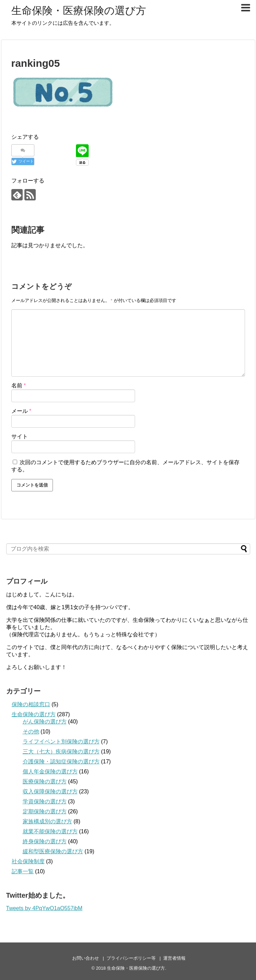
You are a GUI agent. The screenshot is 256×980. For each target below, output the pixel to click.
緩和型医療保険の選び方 (53, 851)
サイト (20, 436)
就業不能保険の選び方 (50, 831)
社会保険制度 (28, 861)
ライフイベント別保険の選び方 (61, 742)
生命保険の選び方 (34, 714)
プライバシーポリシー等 (131, 958)
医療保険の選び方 (45, 781)
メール (21, 411)
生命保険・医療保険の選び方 (79, 11)
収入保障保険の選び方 (50, 791)
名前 (19, 385)
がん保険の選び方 (45, 722)
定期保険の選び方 (45, 811)
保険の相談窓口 (31, 704)
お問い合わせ (86, 958)
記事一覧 (23, 871)
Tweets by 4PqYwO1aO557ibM (44, 908)
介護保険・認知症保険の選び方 (61, 762)
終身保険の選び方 (45, 841)
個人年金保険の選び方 (50, 772)
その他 (31, 732)
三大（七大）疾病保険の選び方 (61, 752)
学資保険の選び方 (45, 801)
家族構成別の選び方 (47, 821)
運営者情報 (174, 958)
